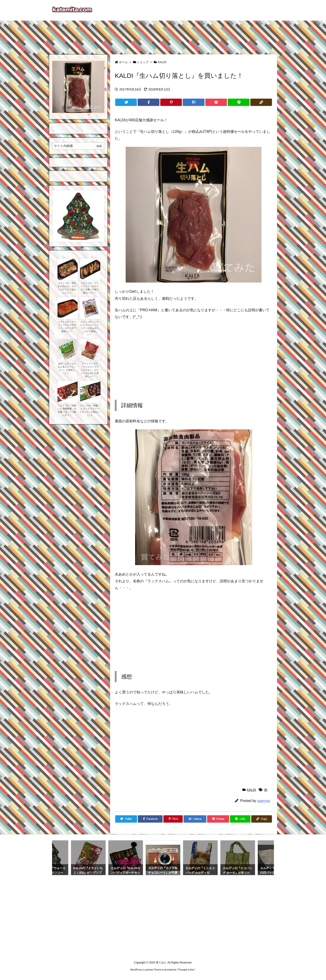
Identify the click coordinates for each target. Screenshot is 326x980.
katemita (264, 801)
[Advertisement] (163, 35)
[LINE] (239, 102)
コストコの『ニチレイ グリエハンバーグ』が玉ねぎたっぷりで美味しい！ (90, 328)
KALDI (162, 62)
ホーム (123, 62)
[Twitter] (126, 102)
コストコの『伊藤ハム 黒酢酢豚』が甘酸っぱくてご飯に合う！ (67, 410)
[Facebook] (148, 102)
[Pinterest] (171, 102)
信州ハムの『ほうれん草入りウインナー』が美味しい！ (67, 368)
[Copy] (261, 102)
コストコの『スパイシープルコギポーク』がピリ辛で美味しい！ (67, 327)
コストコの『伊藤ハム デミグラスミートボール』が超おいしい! (90, 410)
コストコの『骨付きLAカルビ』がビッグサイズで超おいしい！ (67, 288)
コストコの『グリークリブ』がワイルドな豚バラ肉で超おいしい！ (90, 288)
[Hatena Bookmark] (193, 102)
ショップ (143, 62)
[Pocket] (216, 102)
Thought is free (186, 970)
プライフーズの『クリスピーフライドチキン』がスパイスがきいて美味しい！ (90, 370)
